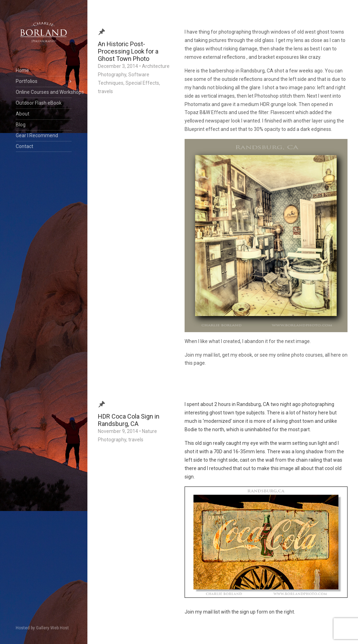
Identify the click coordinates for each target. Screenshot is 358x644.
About (23, 114)
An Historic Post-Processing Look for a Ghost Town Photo (128, 51)
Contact (24, 146)
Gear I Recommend (37, 135)
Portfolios (27, 81)
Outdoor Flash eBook (39, 103)
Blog (21, 125)
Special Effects (142, 83)
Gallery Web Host (52, 628)
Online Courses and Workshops (44, 92)
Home (22, 70)
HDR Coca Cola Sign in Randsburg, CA (129, 420)
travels (105, 91)
